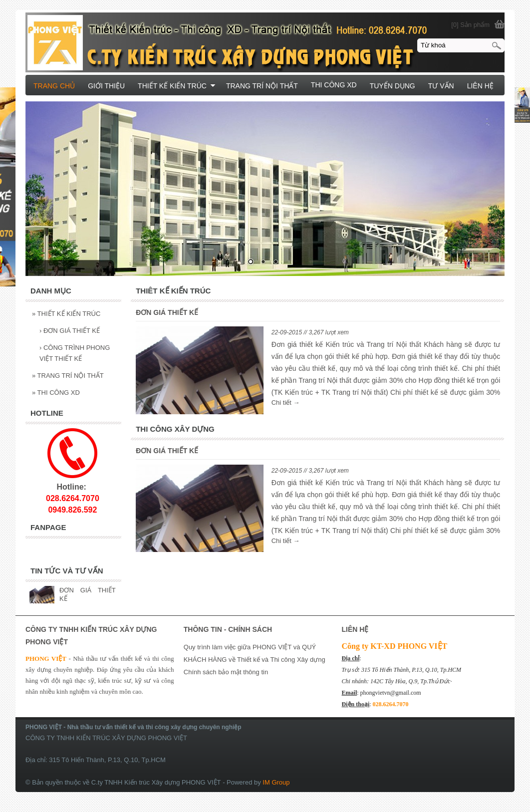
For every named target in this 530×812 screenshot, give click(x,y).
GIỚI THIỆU (106, 86)
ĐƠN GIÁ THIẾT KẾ (167, 312)
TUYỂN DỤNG (393, 86)
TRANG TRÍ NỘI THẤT (68, 376)
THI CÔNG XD (56, 393)
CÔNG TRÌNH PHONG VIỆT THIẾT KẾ (75, 353)
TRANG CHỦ (54, 86)
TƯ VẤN (441, 86)
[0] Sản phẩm (470, 25)
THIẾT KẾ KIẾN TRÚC (66, 314)
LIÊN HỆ (480, 86)
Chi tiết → (286, 403)
